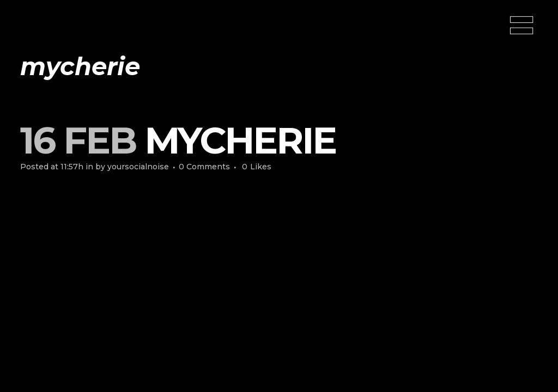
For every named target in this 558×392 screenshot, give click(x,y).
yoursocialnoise (138, 167)
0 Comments (204, 167)
